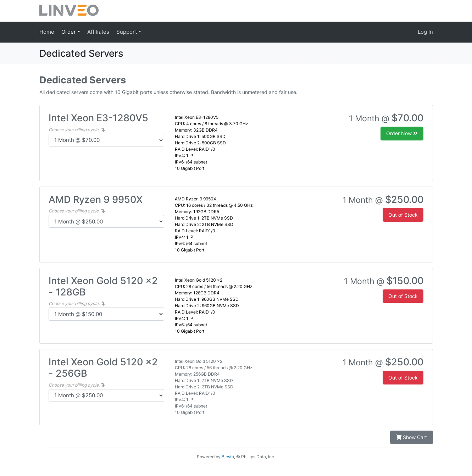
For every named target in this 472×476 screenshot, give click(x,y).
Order (69, 32)
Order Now (402, 133)
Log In (425, 32)
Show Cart (411, 437)
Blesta (228, 457)
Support (127, 32)
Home (47, 32)
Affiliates (98, 32)
